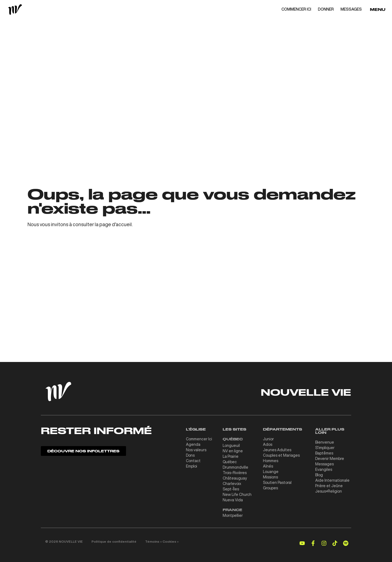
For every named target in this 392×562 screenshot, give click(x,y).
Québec (230, 462)
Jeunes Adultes (277, 450)
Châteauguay (235, 478)
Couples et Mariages (281, 455)
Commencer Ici (199, 439)
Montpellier (233, 515)
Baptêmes (324, 453)
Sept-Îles (231, 489)
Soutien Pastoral (277, 483)
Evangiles (324, 469)
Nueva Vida (233, 500)
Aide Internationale (332, 480)
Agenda (193, 444)
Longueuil (231, 446)
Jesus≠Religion (329, 491)
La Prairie (231, 456)
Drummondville (235, 467)
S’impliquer (325, 448)
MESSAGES (351, 9)
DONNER (326, 9)
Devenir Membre (330, 459)
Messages (324, 464)
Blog (319, 475)
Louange (271, 472)
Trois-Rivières (235, 473)
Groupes (270, 488)
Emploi (192, 466)
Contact (193, 461)
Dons (190, 455)
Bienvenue (325, 442)
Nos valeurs (196, 450)
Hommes (271, 461)
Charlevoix (232, 484)
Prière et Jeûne (329, 486)
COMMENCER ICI (296, 9)
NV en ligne (233, 451)
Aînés (268, 466)
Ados (268, 444)
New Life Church (237, 495)
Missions (270, 477)
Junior (268, 439)
